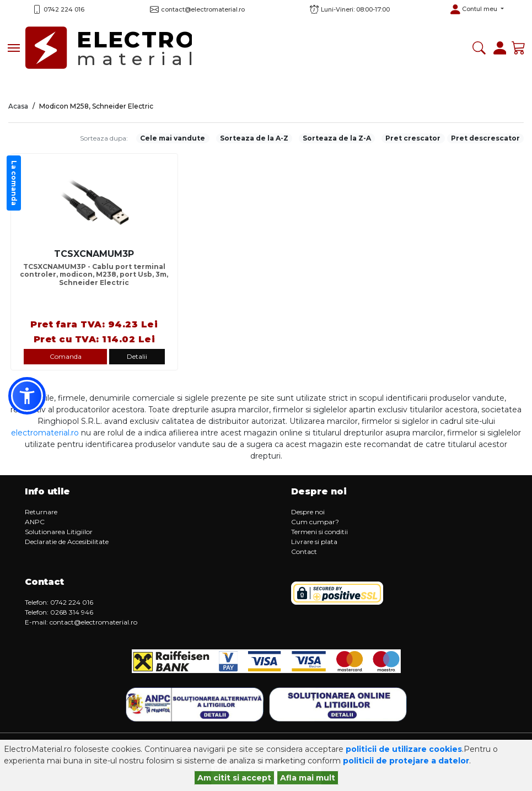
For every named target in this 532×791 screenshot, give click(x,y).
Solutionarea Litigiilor (59, 532)
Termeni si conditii (319, 532)
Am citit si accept (234, 778)
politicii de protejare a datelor (406, 761)
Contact (304, 551)
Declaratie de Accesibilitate (67, 542)
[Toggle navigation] (14, 48)
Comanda (66, 356)
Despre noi (308, 512)
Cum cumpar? (315, 522)
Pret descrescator (485, 138)
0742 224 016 (64, 9)
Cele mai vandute (173, 138)
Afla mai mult (308, 778)
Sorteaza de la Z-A (337, 138)
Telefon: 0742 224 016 (59, 602)
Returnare (41, 512)
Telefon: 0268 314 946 (59, 612)
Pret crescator (413, 138)
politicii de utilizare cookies (404, 749)
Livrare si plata (314, 542)
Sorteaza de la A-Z (254, 138)
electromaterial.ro (45, 433)
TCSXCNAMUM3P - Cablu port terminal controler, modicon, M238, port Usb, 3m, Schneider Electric (94, 275)
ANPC (35, 522)
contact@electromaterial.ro (93, 622)
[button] (477, 9)
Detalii (137, 356)
